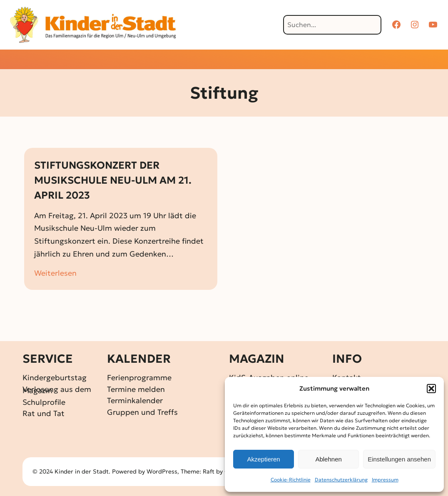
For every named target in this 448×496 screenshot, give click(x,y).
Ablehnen (328, 459)
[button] (431, 389)
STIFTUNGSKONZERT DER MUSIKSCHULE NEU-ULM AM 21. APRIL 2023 (113, 180)
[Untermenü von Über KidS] (343, 60)
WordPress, (164, 471)
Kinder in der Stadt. (82, 471)
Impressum (385, 480)
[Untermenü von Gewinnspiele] (210, 60)
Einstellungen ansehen (399, 459)
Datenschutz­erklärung (341, 480)
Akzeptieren (263, 459)
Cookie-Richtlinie (291, 480)
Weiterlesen (55, 273)
